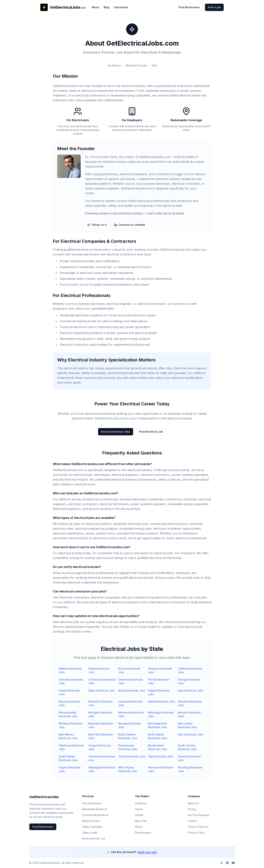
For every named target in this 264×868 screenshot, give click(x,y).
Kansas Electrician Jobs (69, 703)
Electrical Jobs (91, 821)
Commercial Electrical (95, 815)
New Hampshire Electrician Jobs (157, 725)
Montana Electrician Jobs (70, 725)
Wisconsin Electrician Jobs (161, 769)
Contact (192, 821)
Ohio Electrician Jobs (191, 734)
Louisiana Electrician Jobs (130, 703)
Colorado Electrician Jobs (71, 681)
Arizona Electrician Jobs (129, 670)
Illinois (139, 827)
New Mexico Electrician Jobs (68, 736)
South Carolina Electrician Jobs (187, 747)
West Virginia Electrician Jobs (128, 769)
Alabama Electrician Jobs (70, 670)
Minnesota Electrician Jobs (131, 714)
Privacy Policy (196, 833)
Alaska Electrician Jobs (99, 670)
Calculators (121, 7)
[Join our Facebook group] (227, 863)
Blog (106, 7)
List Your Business (198, 815)
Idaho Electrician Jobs (102, 691)
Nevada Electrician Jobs (130, 725)
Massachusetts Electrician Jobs (68, 714)
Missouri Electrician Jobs (189, 714)
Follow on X (97, 225)
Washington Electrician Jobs (102, 769)
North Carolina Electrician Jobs (128, 736)
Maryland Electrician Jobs (190, 703)
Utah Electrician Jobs (161, 756)
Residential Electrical (95, 809)
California (141, 803)
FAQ (154, 65)
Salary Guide (90, 833)
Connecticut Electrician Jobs (102, 681)
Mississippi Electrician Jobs (161, 714)
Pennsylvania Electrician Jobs (128, 747)
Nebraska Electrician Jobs (101, 725)
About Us (193, 803)
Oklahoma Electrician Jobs (71, 747)
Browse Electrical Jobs (116, 432)
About (95, 7)
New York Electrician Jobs (101, 736)
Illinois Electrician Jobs (132, 691)
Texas (139, 809)
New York (141, 821)
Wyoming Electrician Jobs (190, 769)
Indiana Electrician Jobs (159, 692)
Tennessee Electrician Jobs (102, 758)
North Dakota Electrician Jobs (157, 736)
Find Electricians (189, 7)
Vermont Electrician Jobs (189, 758)
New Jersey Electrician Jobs (187, 725)
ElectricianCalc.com (94, 838)
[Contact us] (233, 863)
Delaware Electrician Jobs (131, 681)
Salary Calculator (92, 827)
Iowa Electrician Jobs (191, 691)
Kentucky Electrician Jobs (100, 703)
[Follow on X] (221, 863)
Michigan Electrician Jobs (100, 714)
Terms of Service (198, 827)
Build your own (147, 852)
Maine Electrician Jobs (162, 701)
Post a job (214, 7)
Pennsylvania (143, 833)
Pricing (192, 809)
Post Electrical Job (151, 432)
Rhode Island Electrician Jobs (157, 747)
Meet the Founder (137, 65)
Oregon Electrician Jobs (100, 747)
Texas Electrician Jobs (132, 756)
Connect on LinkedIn (130, 225)
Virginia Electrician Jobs (70, 769)
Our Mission (114, 65)
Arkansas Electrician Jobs (160, 670)
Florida (139, 815)
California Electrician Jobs (190, 670)
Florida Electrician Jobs (159, 681)
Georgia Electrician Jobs (189, 681)
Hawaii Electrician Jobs (69, 692)
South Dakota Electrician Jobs (68, 758)
